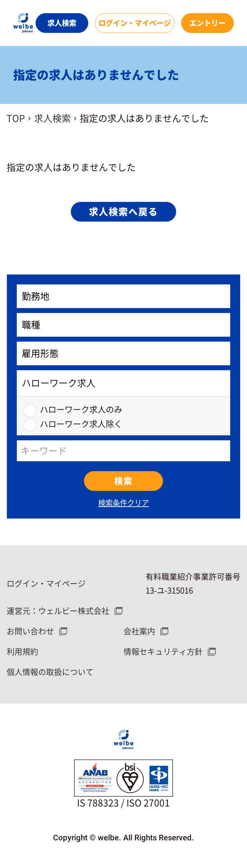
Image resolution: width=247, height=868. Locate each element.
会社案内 (139, 631)
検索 (123, 481)
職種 (31, 325)
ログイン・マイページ (46, 584)
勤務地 (36, 296)
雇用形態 (40, 353)
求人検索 (52, 118)
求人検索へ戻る (123, 212)
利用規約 (22, 652)
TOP (16, 118)
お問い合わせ (30, 631)
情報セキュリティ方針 (163, 652)
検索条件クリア (123, 503)
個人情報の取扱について (50, 672)
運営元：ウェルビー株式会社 (58, 611)
